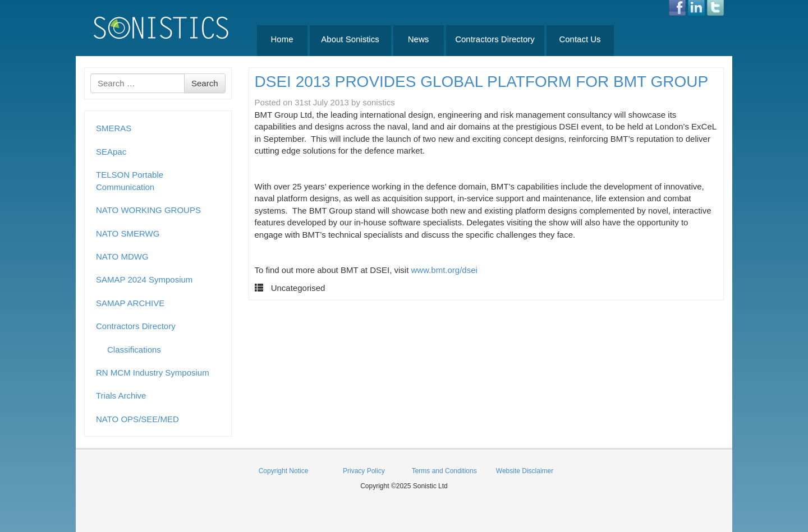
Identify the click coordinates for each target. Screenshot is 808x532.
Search (205, 83)
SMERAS (114, 128)
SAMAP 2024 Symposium (144, 279)
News (419, 39)
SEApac (111, 152)
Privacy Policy (364, 471)
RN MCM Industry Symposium (153, 373)
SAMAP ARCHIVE (130, 303)
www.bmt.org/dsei (444, 270)
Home (282, 39)
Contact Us (580, 39)
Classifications (134, 350)
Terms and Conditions (444, 471)
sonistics (379, 102)
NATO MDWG (122, 256)
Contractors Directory (495, 39)
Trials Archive (121, 395)
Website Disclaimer (525, 471)
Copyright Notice (284, 471)
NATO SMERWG (128, 233)
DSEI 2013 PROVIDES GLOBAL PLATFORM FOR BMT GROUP (482, 82)
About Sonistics (350, 39)
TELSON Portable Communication (130, 181)
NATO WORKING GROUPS (148, 210)
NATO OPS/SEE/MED (137, 419)
